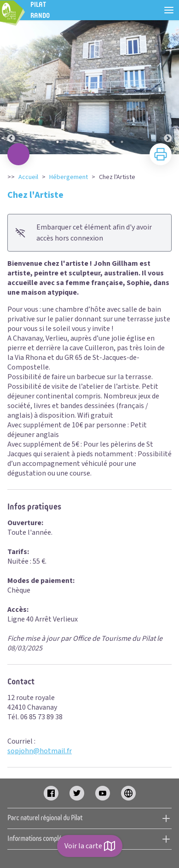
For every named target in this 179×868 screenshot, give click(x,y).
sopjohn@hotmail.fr (40, 751)
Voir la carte (90, 846)
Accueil (28, 177)
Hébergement (69, 177)
